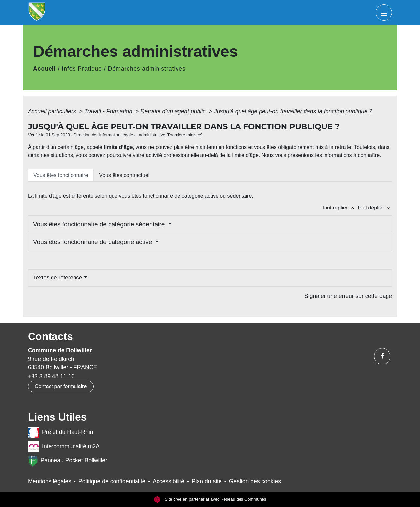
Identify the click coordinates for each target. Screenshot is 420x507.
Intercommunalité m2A (64, 447)
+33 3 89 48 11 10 (51, 376)
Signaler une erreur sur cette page (348, 296)
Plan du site (207, 481)
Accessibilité (168, 481)
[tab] (61, 175)
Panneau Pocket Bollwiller (68, 461)
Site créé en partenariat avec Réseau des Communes (210, 500)
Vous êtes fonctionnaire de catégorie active (94, 242)
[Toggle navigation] (384, 12)
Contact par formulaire (61, 386)
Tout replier (339, 208)
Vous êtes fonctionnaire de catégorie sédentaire (100, 224)
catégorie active (200, 196)
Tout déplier (375, 208)
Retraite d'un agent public (174, 111)
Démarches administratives (147, 69)
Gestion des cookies (255, 481)
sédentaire (240, 196)
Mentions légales (50, 481)
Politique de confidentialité (112, 481)
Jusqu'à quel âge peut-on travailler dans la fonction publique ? (293, 111)
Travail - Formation (109, 111)
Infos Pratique (82, 69)
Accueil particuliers (53, 111)
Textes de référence (58, 278)
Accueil (45, 69)
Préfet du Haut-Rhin (61, 433)
